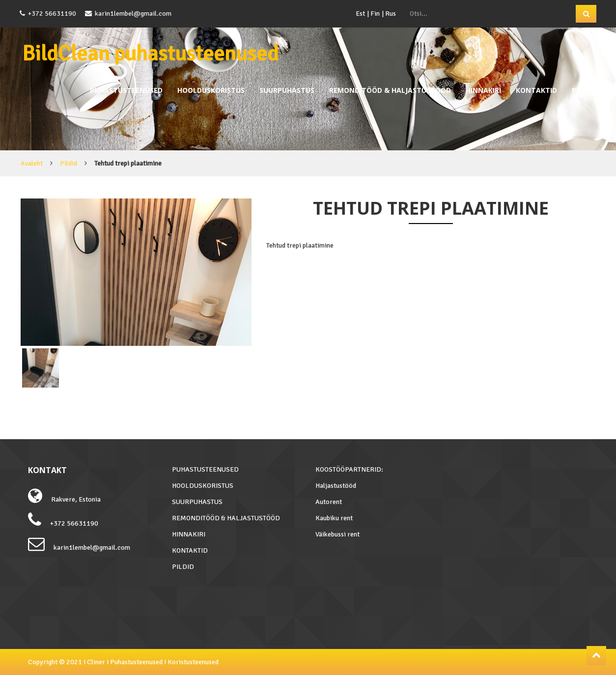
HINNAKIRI (483, 90)
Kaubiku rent (334, 518)
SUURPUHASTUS (287, 90)
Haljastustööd (336, 486)
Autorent (329, 502)
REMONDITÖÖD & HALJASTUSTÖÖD (390, 90)
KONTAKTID (536, 90)
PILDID (583, 90)
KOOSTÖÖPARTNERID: (349, 469)
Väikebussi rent (337, 534)
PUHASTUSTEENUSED (126, 90)
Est (360, 14)
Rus (391, 14)
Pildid (69, 163)
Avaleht (32, 163)
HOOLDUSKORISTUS (211, 90)
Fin (375, 14)
